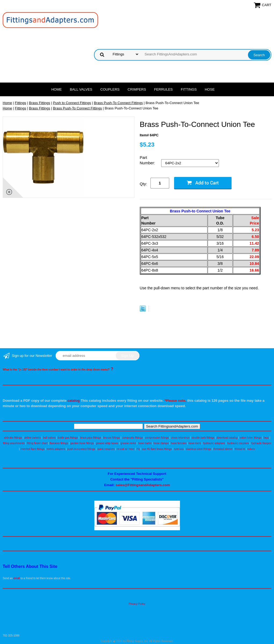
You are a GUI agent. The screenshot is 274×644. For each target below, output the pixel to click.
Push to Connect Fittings (72, 103)
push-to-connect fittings (81, 449)
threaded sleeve (223, 449)
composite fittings (132, 438)
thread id (240, 449)
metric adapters (56, 449)
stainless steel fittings (199, 449)
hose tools (195, 443)
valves (251, 449)
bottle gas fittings (68, 438)
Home (57, 89)
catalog (74, 401)
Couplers (110, 89)
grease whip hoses (107, 443)
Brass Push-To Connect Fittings (118, 103)
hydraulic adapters (214, 443)
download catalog (227, 438)
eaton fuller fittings (250, 438)
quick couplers (106, 449)
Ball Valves (81, 89)
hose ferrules (179, 443)
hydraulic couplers (238, 443)
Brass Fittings (40, 103)
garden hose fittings (82, 443)
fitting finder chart (37, 443)
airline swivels (33, 438)
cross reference (180, 438)
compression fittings (157, 438)
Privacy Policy (137, 604)
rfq (138, 449)
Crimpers (137, 89)
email (17, 578)
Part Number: (148, 160)
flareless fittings (59, 443)
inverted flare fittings (33, 449)
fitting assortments (14, 443)
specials (179, 449)
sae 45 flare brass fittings (157, 449)
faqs (266, 438)
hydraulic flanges (261, 443)
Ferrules (163, 89)
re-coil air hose (126, 449)
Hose (210, 89)
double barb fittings (203, 438)
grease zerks (128, 443)
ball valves (49, 438)
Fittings (189, 89)
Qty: (143, 184)
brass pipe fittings (91, 438)
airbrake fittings (13, 438)
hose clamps (161, 443)
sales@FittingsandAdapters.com (143, 485)
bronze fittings (111, 438)
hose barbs (145, 443)
